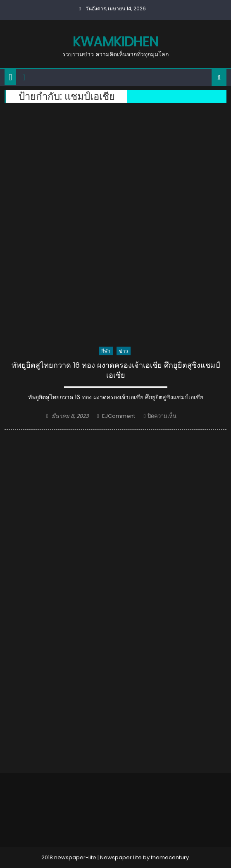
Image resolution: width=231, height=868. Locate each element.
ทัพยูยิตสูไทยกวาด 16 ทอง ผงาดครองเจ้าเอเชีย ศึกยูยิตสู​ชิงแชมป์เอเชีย (116, 370)
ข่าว (124, 351)
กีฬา (106, 351)
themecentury (170, 857)
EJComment (119, 416)
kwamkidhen (115, 42)
